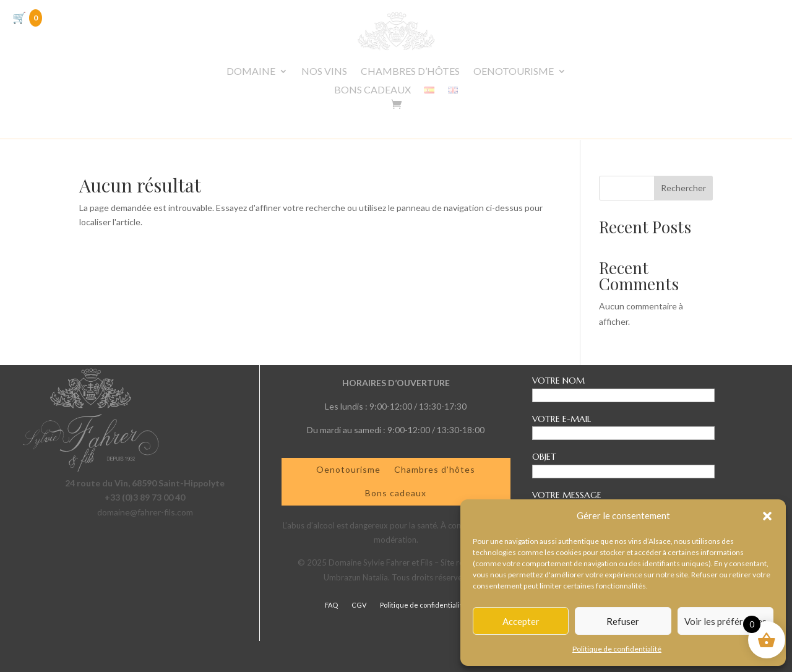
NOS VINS (324, 72)
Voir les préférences (725, 621)
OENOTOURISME (514, 72)
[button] (767, 516)
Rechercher (683, 188)
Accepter (521, 621)
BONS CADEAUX (372, 90)
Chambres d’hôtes (435, 469)
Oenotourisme (348, 469)
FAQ (331, 605)
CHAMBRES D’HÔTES (410, 72)
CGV (359, 605)
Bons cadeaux (396, 493)
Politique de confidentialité (617, 649)
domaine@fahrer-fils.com (145, 512)
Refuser (623, 621)
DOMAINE (251, 72)
